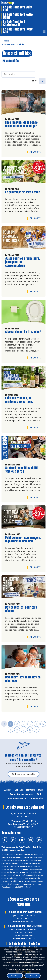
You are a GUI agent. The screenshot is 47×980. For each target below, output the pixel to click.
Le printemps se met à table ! (23, 192)
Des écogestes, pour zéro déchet (21, 609)
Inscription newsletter (24, 774)
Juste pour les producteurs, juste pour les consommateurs (23, 262)
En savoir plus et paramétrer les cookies (23, 969)
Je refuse (15, 976)
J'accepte (33, 976)
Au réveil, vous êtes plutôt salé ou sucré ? (21, 470)
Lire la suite (35, 152)
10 (30, 730)
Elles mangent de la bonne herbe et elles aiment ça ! (21, 124)
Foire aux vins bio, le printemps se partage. (20, 400)
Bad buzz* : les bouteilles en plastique (23, 679)
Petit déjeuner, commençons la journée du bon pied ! (23, 539)
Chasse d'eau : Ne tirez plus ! (23, 332)
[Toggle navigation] (44, 32)
